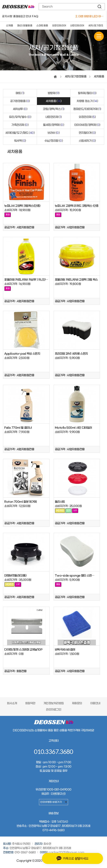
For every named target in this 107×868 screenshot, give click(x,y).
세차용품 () (53, 101)
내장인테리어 (77, 26)
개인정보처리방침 (54, 703)
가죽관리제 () (20, 125)
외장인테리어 (59, 26)
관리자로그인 (53, 710)
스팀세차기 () (87, 141)
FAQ (35, 16)
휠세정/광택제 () (53, 125)
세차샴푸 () (20, 109)
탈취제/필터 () (87, 93)
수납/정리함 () (54, 141)
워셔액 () (20, 141)
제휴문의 (77, 703)
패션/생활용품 (25, 26)
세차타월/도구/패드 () (20, 133)
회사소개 (12, 703)
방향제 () (54, 93)
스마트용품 (42, 26)
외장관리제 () (87, 117)
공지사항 (7, 16)
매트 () (20, 93)
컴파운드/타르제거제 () (87, 109)
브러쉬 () (53, 133)
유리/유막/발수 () (20, 117)
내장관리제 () (54, 117)
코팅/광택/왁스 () (54, 109)
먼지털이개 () (87, 133)
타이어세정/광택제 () (87, 125)
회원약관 (30, 703)
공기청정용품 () (20, 101)
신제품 (10, 26)
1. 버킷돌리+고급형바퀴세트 (90, 16)
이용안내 (95, 703)
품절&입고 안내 (22, 16)
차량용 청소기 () (87, 101)
